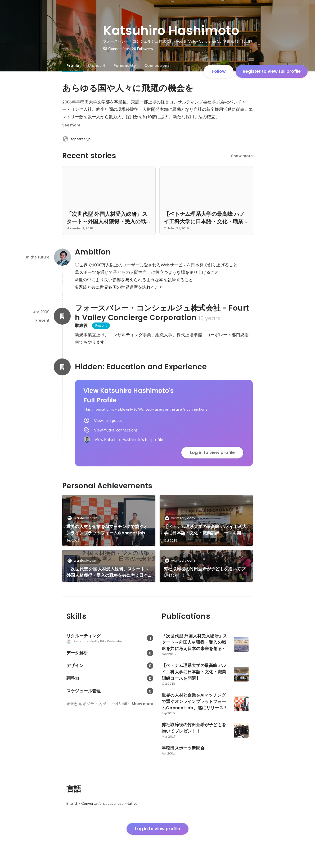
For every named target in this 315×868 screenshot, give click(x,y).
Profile (73, 66)
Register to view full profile (272, 71)
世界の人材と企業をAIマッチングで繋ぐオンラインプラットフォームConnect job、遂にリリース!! (108, 530)
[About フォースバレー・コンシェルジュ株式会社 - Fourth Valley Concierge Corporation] (62, 316)
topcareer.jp (76, 139)
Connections (157, 66)
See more (71, 125)
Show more (242, 156)
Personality (125, 66)
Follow (219, 71)
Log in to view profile (212, 453)
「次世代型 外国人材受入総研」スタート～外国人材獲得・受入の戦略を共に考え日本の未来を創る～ (108, 572)
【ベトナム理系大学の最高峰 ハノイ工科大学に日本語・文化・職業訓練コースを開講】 (205, 530)
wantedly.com (84, 518)
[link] (109, 520)
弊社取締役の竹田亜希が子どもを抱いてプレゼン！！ (205, 572)
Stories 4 (96, 66)
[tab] (73, 66)
